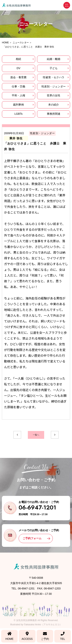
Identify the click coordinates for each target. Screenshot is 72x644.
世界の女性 (54, 95)
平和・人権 (18, 95)
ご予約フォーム (32, 538)
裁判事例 (18, 105)
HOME (9, 636)
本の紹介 (54, 105)
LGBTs (18, 114)
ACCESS (27, 636)
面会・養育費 (18, 77)
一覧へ (36, 435)
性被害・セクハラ (54, 77)
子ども (54, 68)
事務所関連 (54, 114)
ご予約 (45, 636)
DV (19, 68)
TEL (63, 636)
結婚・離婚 (54, 59)
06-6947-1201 (37, 507)
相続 (18, 59)
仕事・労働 (18, 86)
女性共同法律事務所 (26, 620)
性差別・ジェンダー (54, 86)
